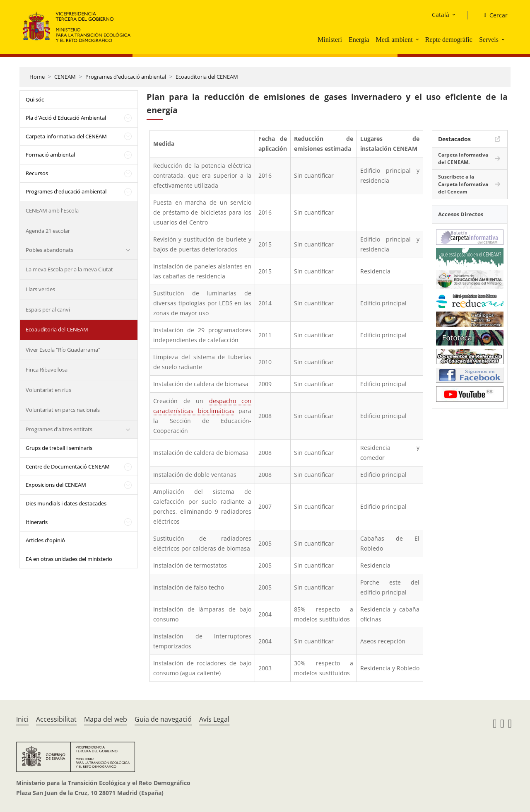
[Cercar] (493, 15)
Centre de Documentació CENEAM (68, 466)
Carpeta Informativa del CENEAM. (463, 158)
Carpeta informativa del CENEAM (66, 136)
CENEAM (65, 77)
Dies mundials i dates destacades (66, 503)
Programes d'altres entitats (59, 429)
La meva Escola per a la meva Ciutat (69, 269)
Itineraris (37, 522)
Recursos (37, 173)
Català (441, 15)
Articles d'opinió (45, 540)
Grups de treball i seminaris (59, 448)
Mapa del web (106, 719)
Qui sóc (35, 99)
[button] (418, 39)
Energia (359, 40)
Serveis (489, 40)
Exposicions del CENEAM (56, 485)
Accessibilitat (56, 719)
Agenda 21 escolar (48, 231)
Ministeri (330, 40)
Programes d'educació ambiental (126, 77)
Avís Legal (214, 719)
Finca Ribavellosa (47, 370)
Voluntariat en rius (48, 390)
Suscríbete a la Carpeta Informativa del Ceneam (463, 184)
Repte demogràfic (449, 40)
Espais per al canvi (48, 309)
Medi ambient (394, 40)
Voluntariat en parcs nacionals (63, 410)
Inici (22, 719)
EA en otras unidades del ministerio (69, 559)
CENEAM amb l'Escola (52, 210)
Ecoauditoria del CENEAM (207, 77)
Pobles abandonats (49, 250)
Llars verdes (40, 289)
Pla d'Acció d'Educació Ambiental (66, 118)
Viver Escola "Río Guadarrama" (63, 350)
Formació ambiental (50, 155)
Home (37, 77)
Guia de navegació (163, 719)
